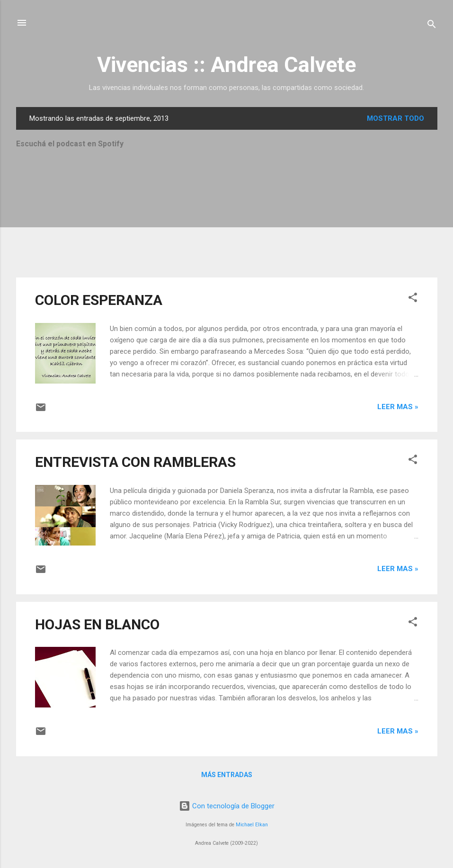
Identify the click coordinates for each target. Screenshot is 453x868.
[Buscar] (432, 26)
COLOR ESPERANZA (99, 300)
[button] (413, 299)
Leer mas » (398, 407)
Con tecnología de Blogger (227, 806)
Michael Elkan (252, 825)
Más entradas (227, 775)
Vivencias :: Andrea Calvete (226, 65)
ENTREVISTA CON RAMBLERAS (135, 462)
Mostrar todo (395, 118)
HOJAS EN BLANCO (97, 624)
